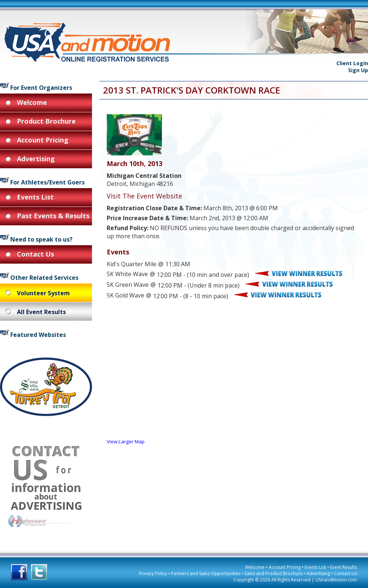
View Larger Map (126, 441)
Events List (315, 567)
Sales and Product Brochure (273, 573)
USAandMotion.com (336, 580)
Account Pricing (285, 567)
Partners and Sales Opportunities (206, 573)
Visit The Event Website (144, 196)
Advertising (318, 573)
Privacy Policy (153, 573)
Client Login (352, 63)
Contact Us (346, 573)
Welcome (255, 567)
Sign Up (358, 70)
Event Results (344, 567)
